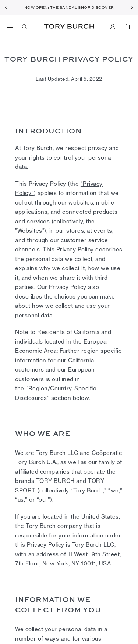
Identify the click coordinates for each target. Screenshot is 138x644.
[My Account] (113, 27)
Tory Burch (69, 26)
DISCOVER (103, 7)
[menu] (12, 27)
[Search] (25, 27)
